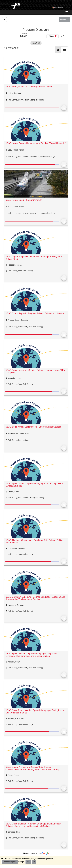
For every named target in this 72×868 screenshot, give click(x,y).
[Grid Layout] (58, 50)
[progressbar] (32, 108)
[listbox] (36, 43)
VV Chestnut (37, 196)
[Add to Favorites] (64, 108)
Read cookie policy (10, 862)
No (34, 862)
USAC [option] (36, 43)
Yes (28, 862)
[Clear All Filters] (61, 36)
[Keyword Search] (34, 36)
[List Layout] (65, 50)
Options (64, 20)
